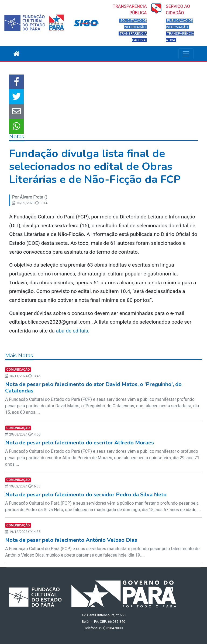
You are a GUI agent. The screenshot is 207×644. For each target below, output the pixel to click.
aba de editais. (73, 331)
